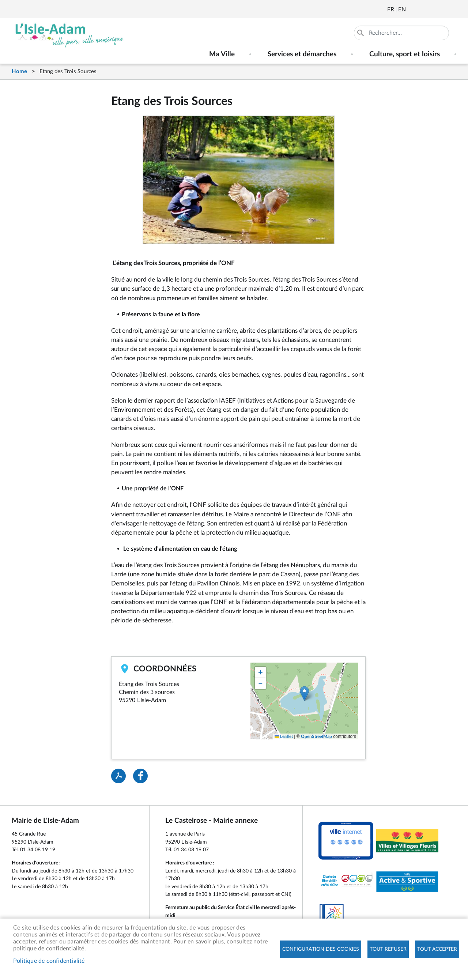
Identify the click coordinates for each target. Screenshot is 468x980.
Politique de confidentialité (49, 961)
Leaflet (284, 736)
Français (391, 10)
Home (19, 71)
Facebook (432, 10)
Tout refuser (388, 949)
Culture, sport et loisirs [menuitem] (405, 54)
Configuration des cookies (321, 949)
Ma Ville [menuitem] (222, 54)
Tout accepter (437, 949)
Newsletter (412, 10)
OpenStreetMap (316, 736)
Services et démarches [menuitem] (302, 54)
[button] (304, 693)
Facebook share (140, 776)
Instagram (452, 10)
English (402, 10)
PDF (118, 776)
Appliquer (361, 33)
